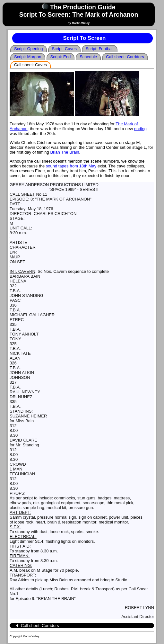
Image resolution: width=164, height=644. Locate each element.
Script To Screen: (45, 14)
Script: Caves (64, 49)
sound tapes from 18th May (71, 166)
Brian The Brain (65, 152)
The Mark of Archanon (105, 14)
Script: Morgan (28, 57)
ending (140, 129)
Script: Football (100, 49)
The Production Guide (83, 7)
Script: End (61, 57)
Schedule (88, 57)
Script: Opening (29, 49)
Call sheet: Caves (30, 65)
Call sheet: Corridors (125, 57)
